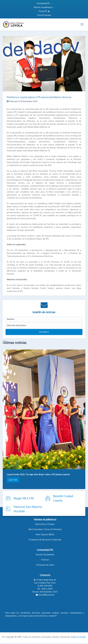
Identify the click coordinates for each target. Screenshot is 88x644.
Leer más (13, 480)
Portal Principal (44, 15)
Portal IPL (44, 11)
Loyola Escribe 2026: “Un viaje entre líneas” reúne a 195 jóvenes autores (38, 474)
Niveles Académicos (44, 7)
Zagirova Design (78, 637)
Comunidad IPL (44, 3)
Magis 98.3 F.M (24, 498)
